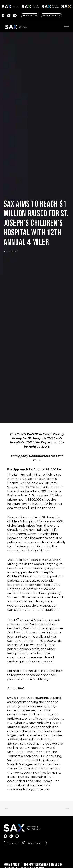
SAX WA (50, 6)
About (17, 865)
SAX (10, 6)
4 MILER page (40, 679)
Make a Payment (51, 15)
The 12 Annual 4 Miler (24, 475)
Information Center (36, 865)
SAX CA (30, 6)
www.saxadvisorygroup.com (28, 789)
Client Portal (30, 15)
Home (7, 865)
